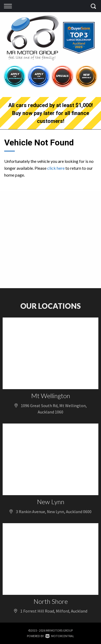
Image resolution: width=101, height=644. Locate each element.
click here (56, 168)
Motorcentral (60, 636)
